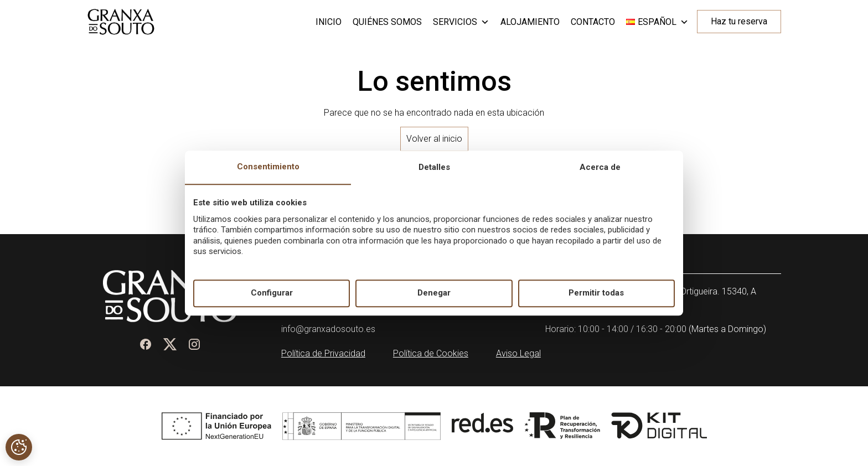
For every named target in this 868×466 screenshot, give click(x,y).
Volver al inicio (434, 139)
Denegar (434, 293)
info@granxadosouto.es (328, 329)
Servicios (461, 22)
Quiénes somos (387, 22)
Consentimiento (268, 167)
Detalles (434, 167)
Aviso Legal (518, 353)
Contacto (593, 22)
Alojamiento (530, 22)
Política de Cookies (431, 353)
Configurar (272, 293)
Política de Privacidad (323, 353)
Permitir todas (596, 293)
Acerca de (600, 167)
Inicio (329, 22)
